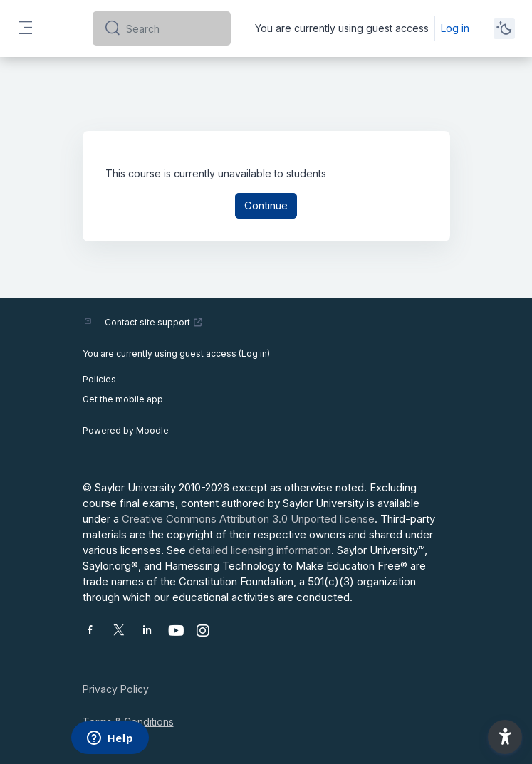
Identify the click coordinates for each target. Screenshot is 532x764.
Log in (455, 28)
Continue (266, 205)
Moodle (152, 430)
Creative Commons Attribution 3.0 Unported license (248, 519)
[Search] (173, 28)
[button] (505, 737)
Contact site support (154, 322)
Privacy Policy (116, 689)
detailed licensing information (260, 550)
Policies (99, 379)
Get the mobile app (123, 399)
